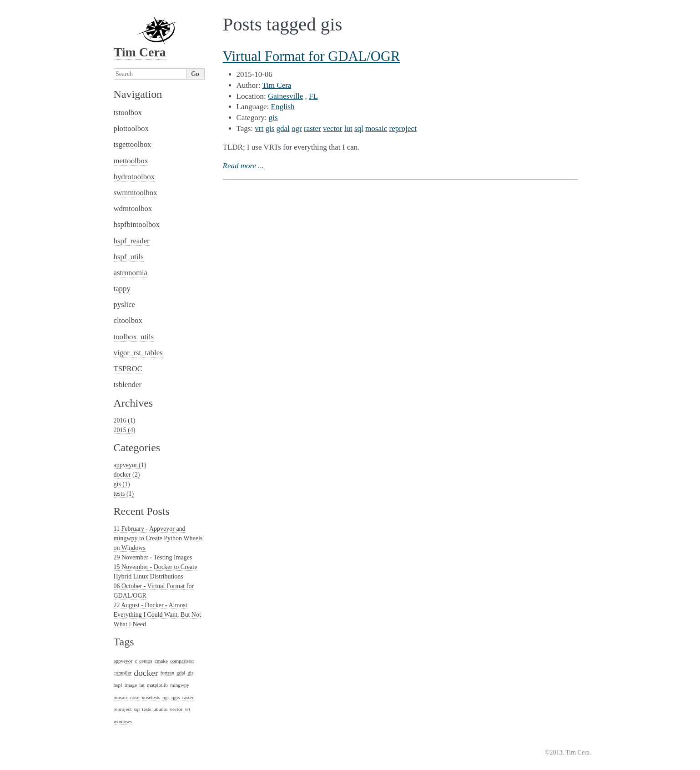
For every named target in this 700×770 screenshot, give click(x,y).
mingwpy (180, 685)
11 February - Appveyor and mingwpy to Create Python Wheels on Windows (158, 538)
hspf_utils (129, 257)
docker (146, 673)
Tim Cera (277, 85)
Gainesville (285, 96)
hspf (118, 685)
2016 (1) (125, 420)
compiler (123, 673)
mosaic (376, 128)
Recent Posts (142, 511)
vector (332, 128)
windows (123, 721)
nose (135, 697)
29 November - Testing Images (153, 557)
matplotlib (157, 685)
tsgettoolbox (133, 144)
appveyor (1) (130, 465)
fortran (167, 673)
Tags (124, 642)
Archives (133, 403)
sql (359, 128)
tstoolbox (128, 113)
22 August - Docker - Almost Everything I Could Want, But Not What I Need (157, 615)
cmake (161, 661)
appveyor (123, 661)
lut (348, 128)
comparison (182, 661)
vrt (259, 128)
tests (146, 709)
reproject (403, 128)
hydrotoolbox (134, 177)
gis (273, 118)
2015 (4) (125, 430)
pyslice (125, 304)
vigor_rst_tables (138, 353)
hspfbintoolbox (137, 224)
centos (146, 661)
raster (312, 128)
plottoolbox (131, 128)
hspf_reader (132, 241)
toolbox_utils (134, 337)
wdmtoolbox (133, 209)
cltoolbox (128, 320)
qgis (176, 697)
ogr (297, 128)
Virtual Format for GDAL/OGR (312, 56)
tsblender (128, 385)
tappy (122, 289)
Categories (137, 448)
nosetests (151, 697)
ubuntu (160, 709)
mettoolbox (131, 161)
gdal (283, 128)
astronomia (131, 273)
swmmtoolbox (136, 193)
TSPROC (128, 369)
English (283, 107)
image (131, 685)
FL (313, 96)
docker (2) (127, 475)
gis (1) (122, 484)
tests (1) (124, 494)
